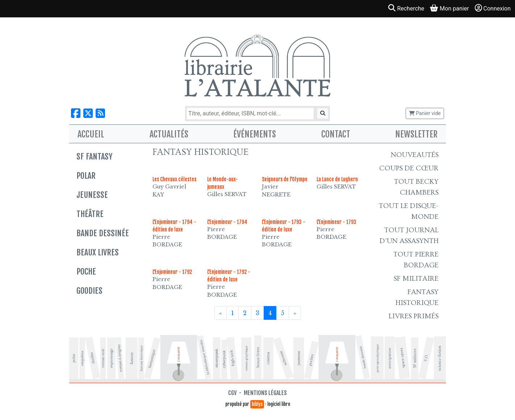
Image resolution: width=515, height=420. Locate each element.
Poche (86, 271)
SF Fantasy (94, 156)
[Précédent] (221, 313)
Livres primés (414, 316)
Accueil (91, 134)
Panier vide (425, 113)
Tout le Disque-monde (409, 211)
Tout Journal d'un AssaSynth (409, 236)
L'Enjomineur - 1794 (227, 222)
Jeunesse (92, 195)
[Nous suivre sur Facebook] (76, 113)
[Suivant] (295, 313)
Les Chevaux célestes (174, 179)
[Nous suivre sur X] (88, 113)
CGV (232, 393)
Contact (336, 134)
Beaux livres (98, 252)
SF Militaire (416, 279)
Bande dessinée (103, 233)
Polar (86, 176)
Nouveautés (415, 155)
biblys (257, 404)
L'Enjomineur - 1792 (172, 272)
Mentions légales (265, 393)
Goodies (89, 291)
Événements (255, 134)
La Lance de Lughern (337, 179)
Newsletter (416, 134)
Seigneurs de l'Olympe (285, 179)
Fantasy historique (417, 297)
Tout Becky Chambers (416, 187)
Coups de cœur (409, 168)
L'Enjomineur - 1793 (336, 222)
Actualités (169, 134)
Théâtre (90, 214)
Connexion (493, 8)
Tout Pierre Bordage (416, 260)
